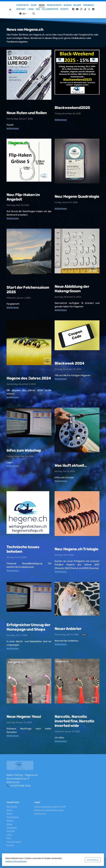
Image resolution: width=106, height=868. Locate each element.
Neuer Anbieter (68, 629)
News (84, 635)
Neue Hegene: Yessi (24, 717)
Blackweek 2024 (69, 363)
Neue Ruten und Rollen (27, 113)
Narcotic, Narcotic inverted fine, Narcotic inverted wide (74, 721)
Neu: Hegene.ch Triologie (76, 549)
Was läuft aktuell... (71, 465)
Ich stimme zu (93, 860)
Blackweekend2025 (72, 108)
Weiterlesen (13, 128)
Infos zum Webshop (24, 450)
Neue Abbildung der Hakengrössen (72, 289)
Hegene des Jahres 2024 (29, 378)
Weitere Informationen (16, 861)
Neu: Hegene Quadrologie (77, 196)
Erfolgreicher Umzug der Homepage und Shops (28, 627)
